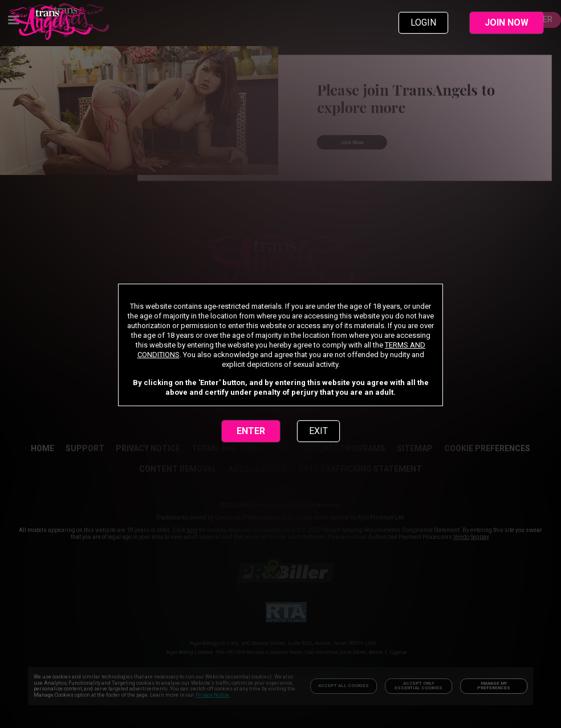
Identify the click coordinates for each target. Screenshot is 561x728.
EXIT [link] (318, 431)
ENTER (251, 431)
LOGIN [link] (423, 23)
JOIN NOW (507, 23)
